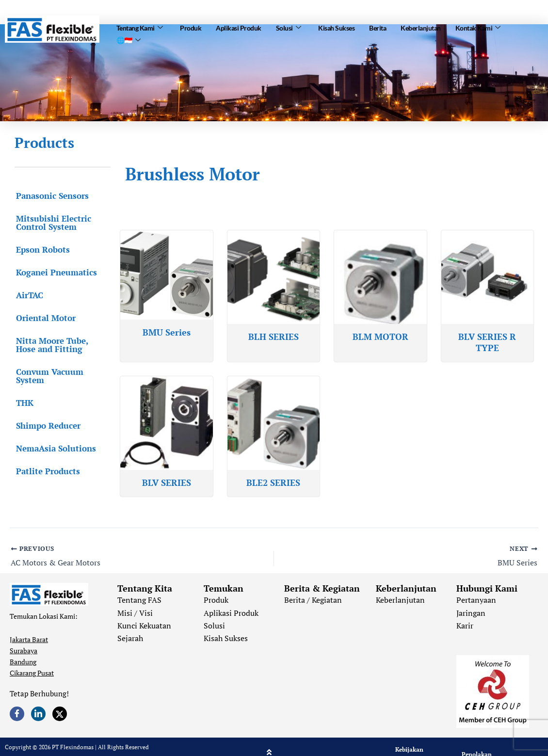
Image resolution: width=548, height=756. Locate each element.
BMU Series (167, 332)
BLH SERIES (274, 337)
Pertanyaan (476, 600)
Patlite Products (47, 471)
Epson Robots (41, 249)
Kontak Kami (478, 27)
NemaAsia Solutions (55, 448)
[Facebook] (17, 714)
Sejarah (130, 638)
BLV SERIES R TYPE (487, 342)
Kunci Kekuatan (144, 626)
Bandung (23, 662)
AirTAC (28, 295)
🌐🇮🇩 (129, 39)
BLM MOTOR (380, 337)
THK (23, 403)
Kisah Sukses (336, 27)
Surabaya (24, 651)
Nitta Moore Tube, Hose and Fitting (61, 345)
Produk (191, 27)
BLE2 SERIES (273, 483)
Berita (378, 27)
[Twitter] (60, 714)
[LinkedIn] (38, 714)
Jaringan (471, 613)
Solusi (289, 27)
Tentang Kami (140, 27)
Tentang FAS (139, 600)
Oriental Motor (44, 318)
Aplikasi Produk (239, 27)
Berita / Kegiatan (313, 600)
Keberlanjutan (421, 27)
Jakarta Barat (29, 639)
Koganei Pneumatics (55, 272)
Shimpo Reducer (47, 426)
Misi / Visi (135, 613)
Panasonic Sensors (51, 196)
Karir (465, 626)
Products (44, 143)
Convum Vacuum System (48, 376)
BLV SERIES (167, 483)
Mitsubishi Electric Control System (52, 223)
